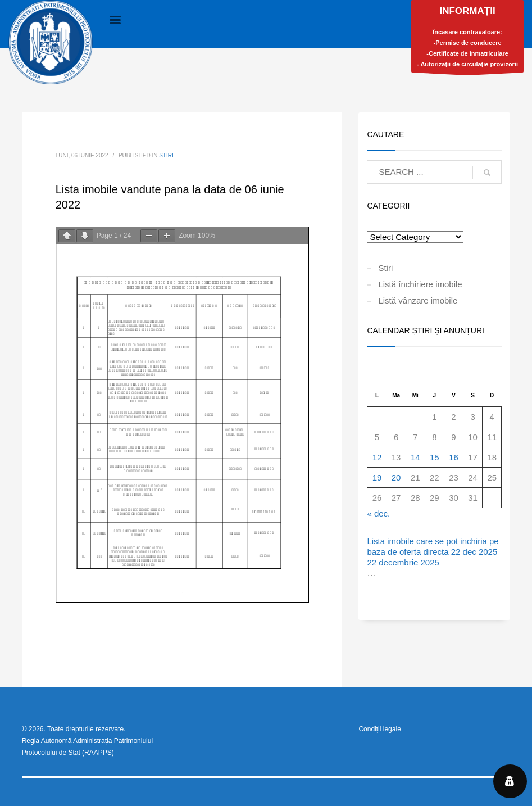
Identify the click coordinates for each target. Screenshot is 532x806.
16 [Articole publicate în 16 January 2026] (454, 457)
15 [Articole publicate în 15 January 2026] (435, 457)
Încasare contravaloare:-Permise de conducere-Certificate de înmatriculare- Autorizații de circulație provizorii (467, 39)
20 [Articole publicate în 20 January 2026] (396, 477)
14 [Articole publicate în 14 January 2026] (415, 457)
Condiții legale (379, 729)
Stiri (166, 155)
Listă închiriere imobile (420, 284)
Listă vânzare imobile (418, 300)
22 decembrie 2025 (403, 562)
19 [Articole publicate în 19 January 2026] (377, 477)
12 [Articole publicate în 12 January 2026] (377, 457)
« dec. (378, 513)
